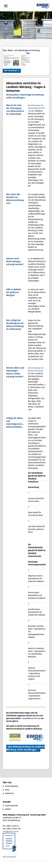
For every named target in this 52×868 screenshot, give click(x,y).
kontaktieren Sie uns (32, 718)
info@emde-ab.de (11, 831)
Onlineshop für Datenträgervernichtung (36, 108)
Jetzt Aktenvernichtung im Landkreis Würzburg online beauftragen (26, 748)
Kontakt (7, 802)
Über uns (7, 782)
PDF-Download (11, 71)
